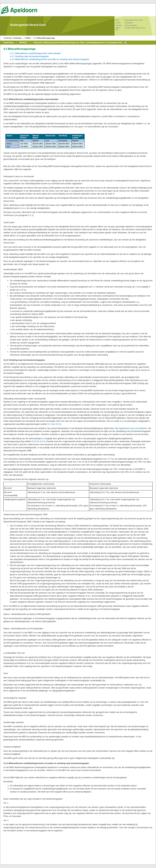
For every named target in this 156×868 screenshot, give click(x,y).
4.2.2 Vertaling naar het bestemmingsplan (29, 56)
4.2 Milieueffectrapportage (45, 38)
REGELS (23, 43)
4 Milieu (28, 38)
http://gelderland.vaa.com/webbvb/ (131, 428)
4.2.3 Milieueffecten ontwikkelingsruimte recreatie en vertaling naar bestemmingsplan (50, 59)
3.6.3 (42, 441)
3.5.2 (58, 424)
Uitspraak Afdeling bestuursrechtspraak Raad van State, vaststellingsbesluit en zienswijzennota (78, 43)
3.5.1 (50, 424)
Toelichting (17, 38)
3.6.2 (34, 441)
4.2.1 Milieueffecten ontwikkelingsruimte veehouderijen (35, 53)
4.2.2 (30, 215)
